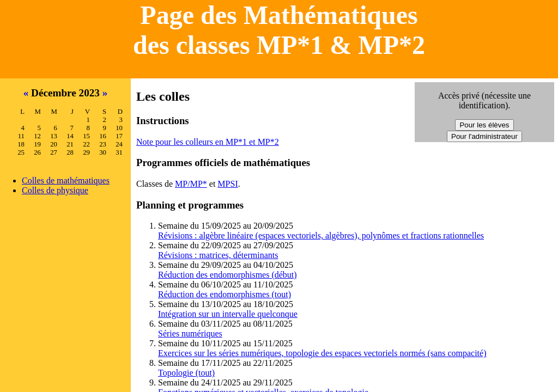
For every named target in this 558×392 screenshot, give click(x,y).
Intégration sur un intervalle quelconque (228, 314)
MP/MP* (191, 184)
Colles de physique (55, 190)
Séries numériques (190, 333)
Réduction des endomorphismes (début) (228, 275)
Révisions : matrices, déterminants (218, 255)
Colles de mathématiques (66, 180)
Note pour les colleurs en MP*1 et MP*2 (208, 142)
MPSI (228, 184)
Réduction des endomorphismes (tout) (225, 294)
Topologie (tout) (186, 373)
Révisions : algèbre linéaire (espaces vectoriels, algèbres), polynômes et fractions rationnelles (321, 235)
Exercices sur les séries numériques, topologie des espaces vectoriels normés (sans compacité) (322, 353)
